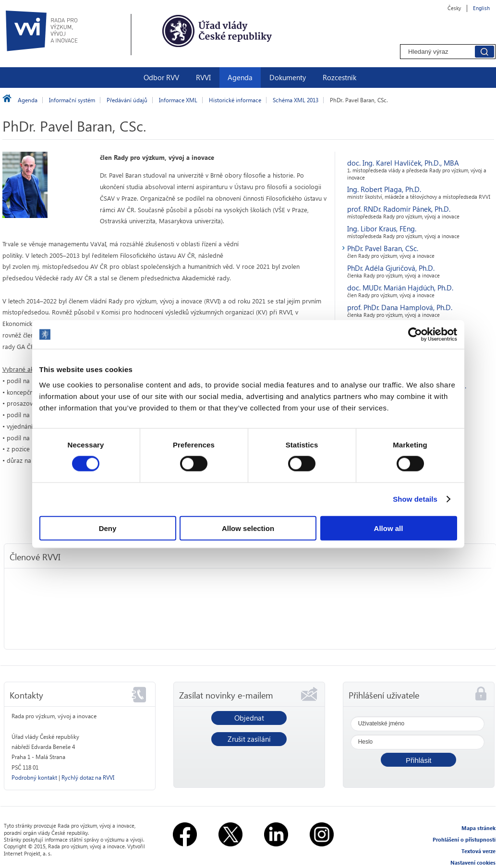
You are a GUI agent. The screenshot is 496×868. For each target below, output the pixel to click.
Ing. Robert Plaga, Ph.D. (384, 189)
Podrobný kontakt (34, 778)
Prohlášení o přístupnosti (464, 839)
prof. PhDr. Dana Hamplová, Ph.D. (400, 307)
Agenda (240, 77)
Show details (415, 499)
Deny (108, 528)
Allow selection (248, 528)
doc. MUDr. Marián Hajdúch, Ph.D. (400, 288)
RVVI (203, 77)
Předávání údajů (127, 100)
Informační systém (72, 100)
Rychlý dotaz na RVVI (88, 778)
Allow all (389, 528)
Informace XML (178, 100)
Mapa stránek (478, 828)
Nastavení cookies (473, 862)
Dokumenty (288, 77)
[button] (418, 760)
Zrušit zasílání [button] (249, 739)
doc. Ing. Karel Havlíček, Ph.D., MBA (403, 163)
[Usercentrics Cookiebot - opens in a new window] (415, 335)
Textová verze (478, 851)
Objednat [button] (249, 718)
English (481, 8)
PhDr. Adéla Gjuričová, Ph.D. (391, 268)
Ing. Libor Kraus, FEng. (382, 229)
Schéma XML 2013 (296, 100)
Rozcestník (339, 77)
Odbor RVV (161, 77)
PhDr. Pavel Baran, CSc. (383, 248)
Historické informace (235, 100)
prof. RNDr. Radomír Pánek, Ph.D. (399, 209)
